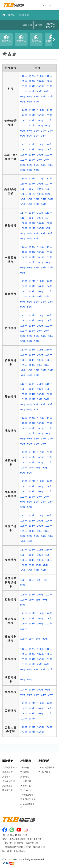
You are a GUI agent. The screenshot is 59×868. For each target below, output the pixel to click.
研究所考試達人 (28, 799)
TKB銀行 (25, 768)
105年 (24, 86)
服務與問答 (7, 772)
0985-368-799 (34, 839)
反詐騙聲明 (7, 786)
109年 (24, 81)
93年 (51, 97)
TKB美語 (25, 772)
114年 (24, 110)
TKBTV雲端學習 (47, 768)
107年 (40, 81)
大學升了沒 (26, 786)
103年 (40, 86)
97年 (23, 97)
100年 (32, 91)
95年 (37, 97)
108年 (32, 81)
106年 (49, 81)
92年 (23, 102)
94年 (44, 97)
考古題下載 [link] (23, 15)
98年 (47, 91)
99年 (40, 91)
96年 (30, 97)
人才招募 (6, 777)
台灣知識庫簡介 (10, 768)
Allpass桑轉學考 (28, 805)
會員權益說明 (8, 781)
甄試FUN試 (26, 790)
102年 (49, 86)
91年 (30, 102)
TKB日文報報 (27, 795)
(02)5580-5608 (17, 839)
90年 (37, 102)
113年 (24, 76)
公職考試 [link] (8, 15)
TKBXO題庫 (45, 772)
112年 (32, 76)
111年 (40, 76)
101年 (24, 91)
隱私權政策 (7, 790)
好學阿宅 (25, 777)
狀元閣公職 (26, 781)
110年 (49, 76)
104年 (32, 86)
